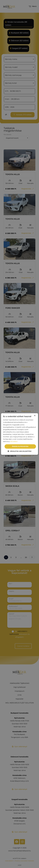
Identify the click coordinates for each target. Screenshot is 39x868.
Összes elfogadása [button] (20, 446)
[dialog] (19, 434)
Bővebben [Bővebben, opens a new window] (14, 441)
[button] (19, 451)
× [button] (35, 416)
